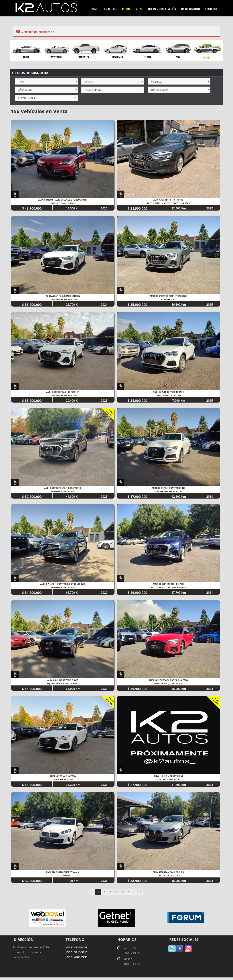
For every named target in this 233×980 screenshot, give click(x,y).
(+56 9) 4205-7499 (76, 959)
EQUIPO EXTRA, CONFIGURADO (63, 685)
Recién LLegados (132, 9)
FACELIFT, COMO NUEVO (63, 203)
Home (95, 9)
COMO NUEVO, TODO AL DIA (63, 300)
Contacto (211, 9)
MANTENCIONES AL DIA (63, 492)
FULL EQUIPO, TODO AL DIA (169, 492)
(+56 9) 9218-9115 (76, 955)
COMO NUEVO (169, 300)
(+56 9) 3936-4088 (76, 950)
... (134, 894)
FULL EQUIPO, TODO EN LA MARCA (169, 589)
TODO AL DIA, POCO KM (169, 878)
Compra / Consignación (161, 9)
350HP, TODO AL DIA (63, 782)
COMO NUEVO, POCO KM (169, 396)
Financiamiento (190, 9)
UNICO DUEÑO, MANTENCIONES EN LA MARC (169, 203)
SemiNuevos (110, 9)
